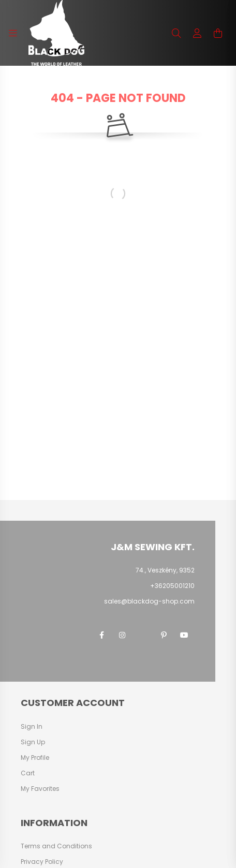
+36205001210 (172, 586)
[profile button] (197, 33)
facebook (101, 635)
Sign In (32, 727)
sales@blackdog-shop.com (149, 601)
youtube (184, 635)
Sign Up (33, 742)
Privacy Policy (42, 862)
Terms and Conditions (56, 846)
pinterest (164, 635)
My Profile (35, 758)
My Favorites (40, 789)
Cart (28, 773)
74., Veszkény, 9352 (165, 570)
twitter (143, 635)
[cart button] (218, 33)
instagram (122, 635)
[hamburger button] (13, 33)
